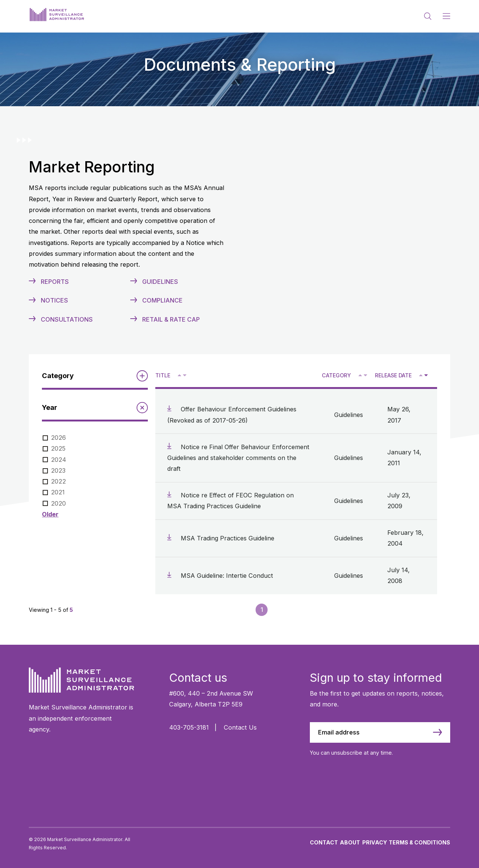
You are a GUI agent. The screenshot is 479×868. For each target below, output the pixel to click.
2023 (58, 470)
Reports (55, 282)
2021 (58, 492)
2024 (59, 460)
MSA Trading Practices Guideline (228, 538)
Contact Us (240, 727)
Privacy (375, 842)
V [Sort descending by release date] (426, 376)
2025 (58, 448)
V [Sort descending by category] (365, 376)
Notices (54, 300)
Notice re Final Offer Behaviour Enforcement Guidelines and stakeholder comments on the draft (238, 458)
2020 (58, 503)
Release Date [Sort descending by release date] (393, 375)
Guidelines (160, 282)
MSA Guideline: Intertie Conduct (227, 576)
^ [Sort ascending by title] (180, 375)
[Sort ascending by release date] (421, 375)
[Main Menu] (446, 16)
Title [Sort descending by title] (163, 375)
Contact (324, 842)
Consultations (67, 319)
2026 (58, 438)
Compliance (162, 300)
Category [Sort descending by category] (336, 375)
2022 (58, 481)
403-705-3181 (189, 727)
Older (50, 514)
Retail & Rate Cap (171, 319)
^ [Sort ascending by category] (361, 375)
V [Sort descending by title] (184, 376)
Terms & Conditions (419, 842)
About (350, 842)
